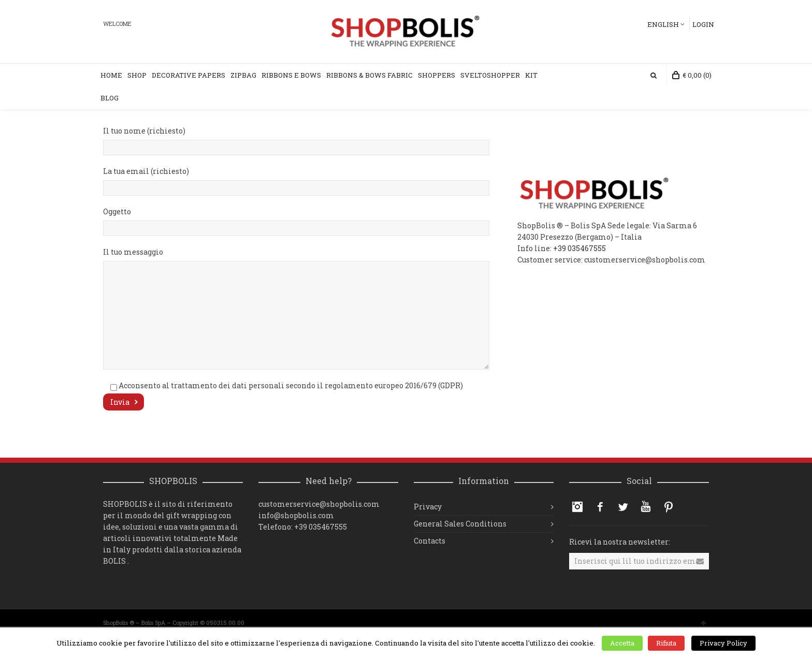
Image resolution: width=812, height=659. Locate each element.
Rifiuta (666, 643)
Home (111, 75)
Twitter (623, 507)
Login (703, 24)
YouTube (646, 507)
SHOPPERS (437, 75)
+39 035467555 (579, 248)
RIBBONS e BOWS (291, 75)
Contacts (430, 541)
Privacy (428, 507)
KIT (531, 75)
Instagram (577, 507)
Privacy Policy (723, 643)
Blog (110, 98)
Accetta (622, 643)
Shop (137, 75)
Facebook (600, 507)
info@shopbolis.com (296, 515)
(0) (692, 75)
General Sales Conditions (460, 524)
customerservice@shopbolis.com (319, 504)
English (663, 24)
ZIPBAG (243, 75)
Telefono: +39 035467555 (303, 527)
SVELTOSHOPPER (490, 75)
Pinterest (669, 507)
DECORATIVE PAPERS (189, 75)
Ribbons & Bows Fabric (369, 75)
